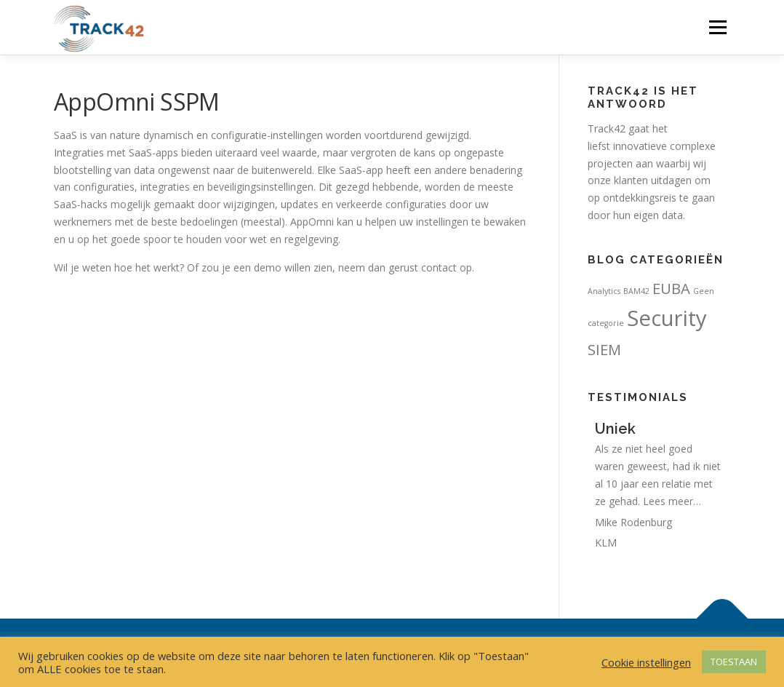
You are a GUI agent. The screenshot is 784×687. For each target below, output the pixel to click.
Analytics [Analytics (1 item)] (604, 291)
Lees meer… (672, 501)
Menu (717, 27)
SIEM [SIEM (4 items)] (604, 349)
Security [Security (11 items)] (667, 318)
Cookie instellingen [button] (646, 662)
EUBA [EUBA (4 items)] (671, 288)
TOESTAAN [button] (734, 662)
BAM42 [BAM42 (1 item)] (636, 291)
